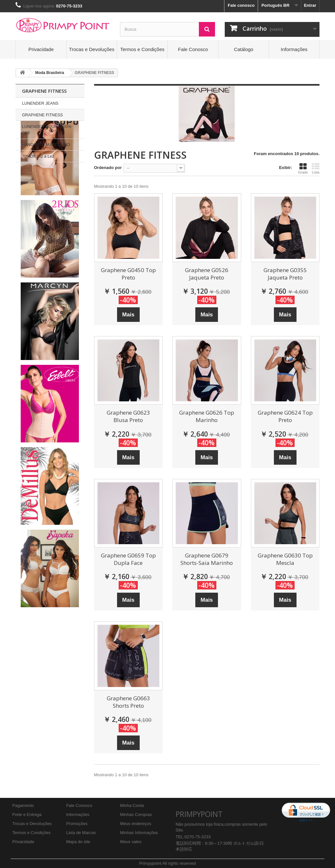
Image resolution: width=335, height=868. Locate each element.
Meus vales (131, 842)
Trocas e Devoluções (92, 49)
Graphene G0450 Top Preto (128, 274)
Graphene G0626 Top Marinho (207, 416)
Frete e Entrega (27, 815)
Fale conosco (241, 5)
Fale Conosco (193, 49)
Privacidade (41, 49)
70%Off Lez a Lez (38, 156)
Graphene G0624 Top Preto (285, 416)
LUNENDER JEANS (40, 103)
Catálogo (243, 49)
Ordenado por (108, 168)
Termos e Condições (142, 49)
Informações (294, 49)
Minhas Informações (139, 833)
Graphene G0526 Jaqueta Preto (207, 274)
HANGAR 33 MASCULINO (46, 145)
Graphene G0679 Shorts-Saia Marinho (207, 559)
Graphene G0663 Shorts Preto (128, 702)
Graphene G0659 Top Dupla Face (128, 559)
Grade (303, 168)
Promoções (77, 824)
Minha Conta (132, 805)
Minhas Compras (136, 815)
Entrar (310, 5)
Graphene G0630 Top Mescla (285, 559)
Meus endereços (135, 824)
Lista (316, 168)
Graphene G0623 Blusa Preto (128, 416)
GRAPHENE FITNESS (42, 115)
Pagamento (23, 805)
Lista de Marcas (81, 833)
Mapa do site (78, 842)
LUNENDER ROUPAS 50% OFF (47, 130)
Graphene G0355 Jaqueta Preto (285, 274)
